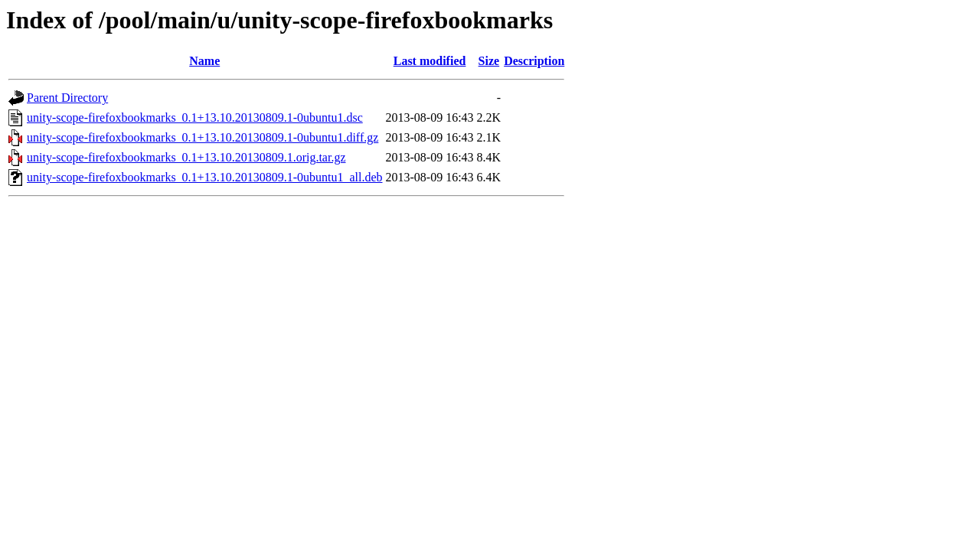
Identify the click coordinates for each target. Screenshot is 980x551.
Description (534, 61)
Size (489, 61)
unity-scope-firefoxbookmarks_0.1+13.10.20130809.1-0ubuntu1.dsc (195, 117)
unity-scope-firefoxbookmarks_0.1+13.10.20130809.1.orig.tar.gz (186, 157)
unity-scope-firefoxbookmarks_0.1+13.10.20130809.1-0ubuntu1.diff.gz (203, 137)
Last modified (430, 61)
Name (204, 61)
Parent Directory (67, 98)
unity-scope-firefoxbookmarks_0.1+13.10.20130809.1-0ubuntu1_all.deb (205, 177)
